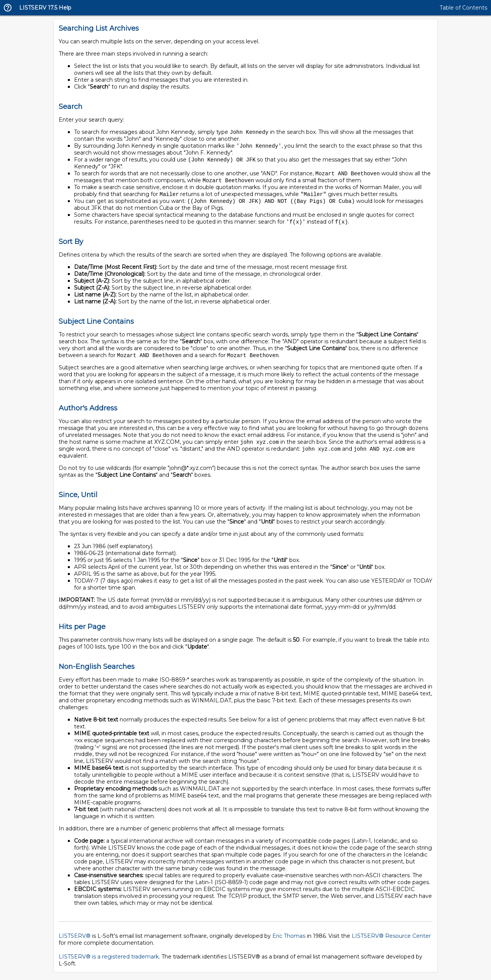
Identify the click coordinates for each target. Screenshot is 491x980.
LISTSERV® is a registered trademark (109, 961)
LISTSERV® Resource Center (391, 940)
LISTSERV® (75, 940)
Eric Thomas (289, 940)
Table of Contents (463, 8)
